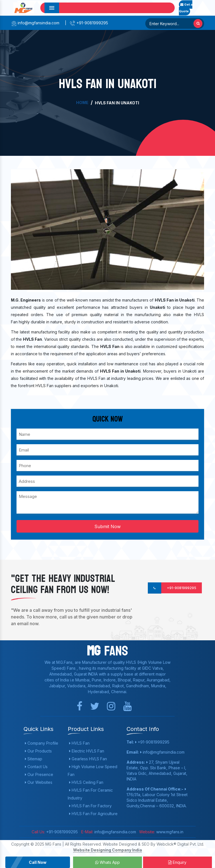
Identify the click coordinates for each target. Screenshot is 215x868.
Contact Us (36, 767)
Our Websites (39, 782)
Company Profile (42, 743)
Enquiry (177, 862)
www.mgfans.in (169, 832)
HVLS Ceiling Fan (86, 782)
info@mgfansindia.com (35, 23)
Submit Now (107, 526)
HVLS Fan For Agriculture (93, 814)
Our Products (38, 751)
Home (82, 103)
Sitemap (34, 759)
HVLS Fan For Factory (90, 806)
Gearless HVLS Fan (88, 759)
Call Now (38, 862)
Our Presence (39, 774)
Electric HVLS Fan (87, 751)
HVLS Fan (79, 743)
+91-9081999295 (89, 23)
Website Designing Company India (107, 850)
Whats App (107, 862)
